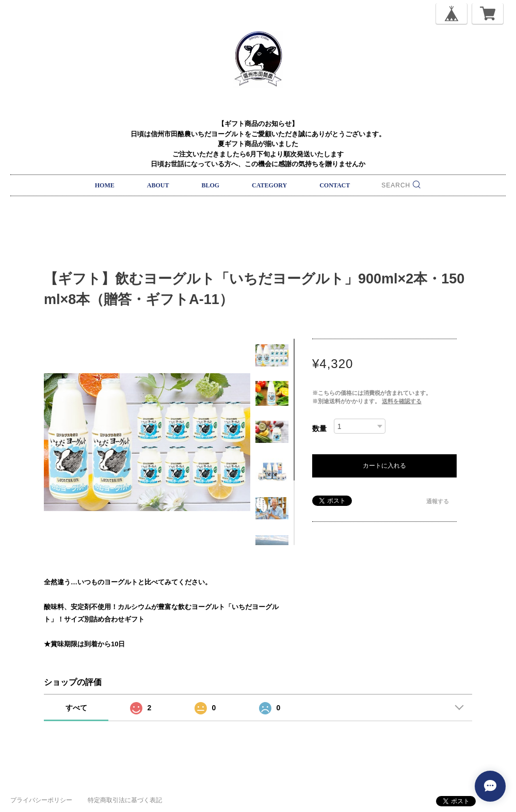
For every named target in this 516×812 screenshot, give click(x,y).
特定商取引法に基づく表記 (125, 800)
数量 (319, 428)
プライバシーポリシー (41, 800)
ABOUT (158, 185)
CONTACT (335, 185)
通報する (438, 501)
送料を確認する (402, 401)
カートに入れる (384, 466)
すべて (76, 708)
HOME (105, 185)
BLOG (210, 185)
